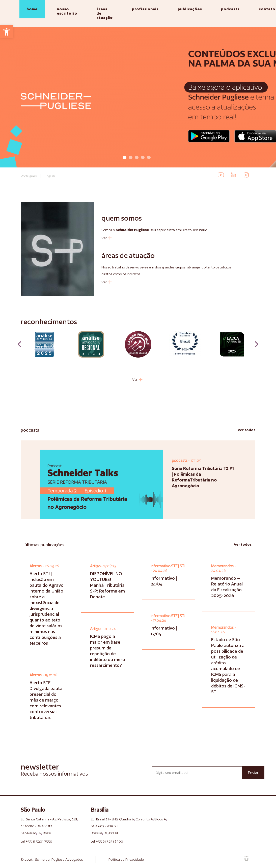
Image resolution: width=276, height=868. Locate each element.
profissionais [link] (145, 9)
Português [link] (29, 176)
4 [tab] (143, 157)
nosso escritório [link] (67, 11)
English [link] (50, 176)
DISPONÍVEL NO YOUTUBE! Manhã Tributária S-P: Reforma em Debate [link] (107, 585)
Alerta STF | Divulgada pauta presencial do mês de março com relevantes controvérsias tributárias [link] (46, 700)
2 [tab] (131, 157)
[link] (7, 32)
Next (257, 344)
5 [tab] (149, 157)
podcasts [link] (230, 9)
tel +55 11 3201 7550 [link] (36, 841)
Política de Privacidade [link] (126, 859)
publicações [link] (190, 9)
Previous (19, 344)
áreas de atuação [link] (105, 13)
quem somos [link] (122, 218)
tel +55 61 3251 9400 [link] (107, 841)
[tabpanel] (138, 97)
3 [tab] (137, 157)
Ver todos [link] (246, 430)
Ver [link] (107, 238)
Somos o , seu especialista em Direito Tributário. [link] (155, 230)
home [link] (32, 9)
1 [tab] (125, 157)
